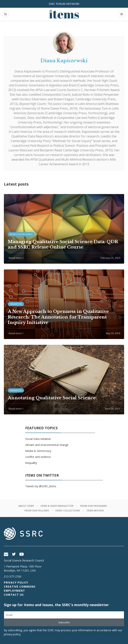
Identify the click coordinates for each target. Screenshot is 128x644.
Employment (14, 591)
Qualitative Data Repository (32, 136)
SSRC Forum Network (64, 4)
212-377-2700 (13, 576)
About (26, 506)
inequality (31, 463)
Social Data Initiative (38, 439)
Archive (95, 511)
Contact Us (14, 595)
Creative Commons (20, 586)
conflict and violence (38, 457)
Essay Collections (68, 511)
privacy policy (12, 634)
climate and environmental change (47, 445)
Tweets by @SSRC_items (41, 486)
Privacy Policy (16, 582)
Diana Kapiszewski (28, 71)
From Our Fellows (37, 511)
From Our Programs (93, 506)
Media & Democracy (38, 451)
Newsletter (57, 506)
